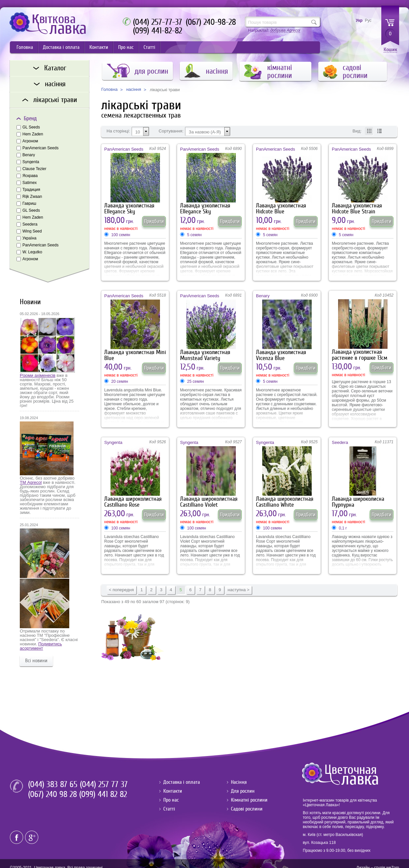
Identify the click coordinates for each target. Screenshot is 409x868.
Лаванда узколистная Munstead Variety (205, 355)
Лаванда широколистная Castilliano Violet (209, 502)
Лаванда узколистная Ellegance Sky (129, 209)
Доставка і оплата (61, 47)
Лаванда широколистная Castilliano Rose (133, 502)
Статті (149, 47)
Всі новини (36, 661)
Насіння (239, 782)
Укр (359, 20)
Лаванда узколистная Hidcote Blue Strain (357, 209)
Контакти (99, 47)
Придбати (154, 221)
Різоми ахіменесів (38, 375)
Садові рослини (247, 809)
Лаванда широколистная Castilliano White (285, 502)
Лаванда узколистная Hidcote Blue (281, 209)
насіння (134, 90)
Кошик (390, 50)
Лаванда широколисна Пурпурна (358, 502)
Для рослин (243, 791)
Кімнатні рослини (249, 800)
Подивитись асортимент (41, 646)
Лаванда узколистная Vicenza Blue (281, 355)
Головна (25, 47)
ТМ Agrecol (31, 482)
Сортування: (171, 131)
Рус (368, 20)
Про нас (126, 47)
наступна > (238, 590)
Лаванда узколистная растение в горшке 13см (360, 355)
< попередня (121, 590)
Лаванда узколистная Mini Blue (135, 355)
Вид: (357, 131)
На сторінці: (118, 131)
